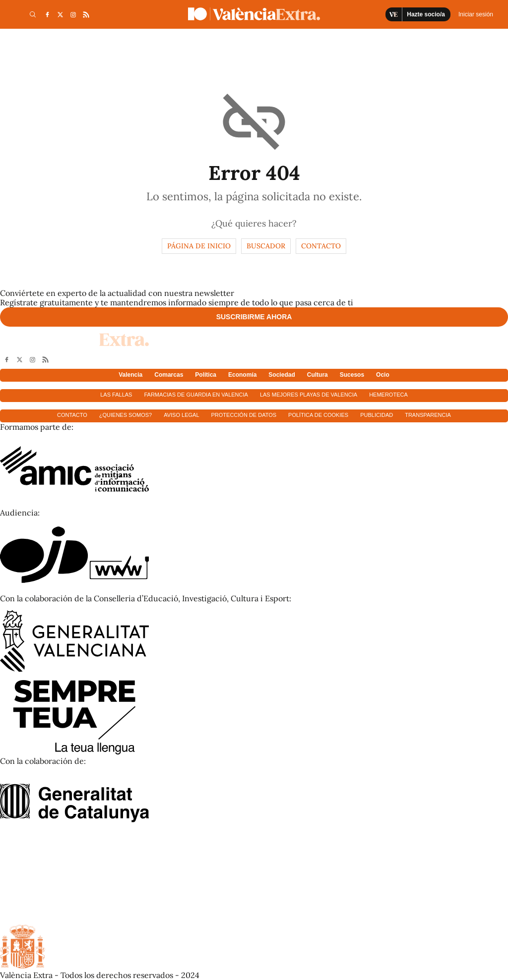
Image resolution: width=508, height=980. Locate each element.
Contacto (321, 246)
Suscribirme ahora (254, 317)
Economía (242, 375)
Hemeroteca (388, 395)
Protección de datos (244, 415)
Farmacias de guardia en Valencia (196, 395)
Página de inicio (199, 246)
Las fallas (116, 395)
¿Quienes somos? (126, 415)
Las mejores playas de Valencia (309, 395)
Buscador (266, 246)
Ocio (383, 375)
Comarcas (169, 375)
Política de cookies (318, 415)
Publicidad (377, 415)
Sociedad (282, 375)
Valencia (130, 375)
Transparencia (428, 415)
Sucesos (352, 375)
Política (206, 375)
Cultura (317, 375)
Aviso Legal (181, 415)
